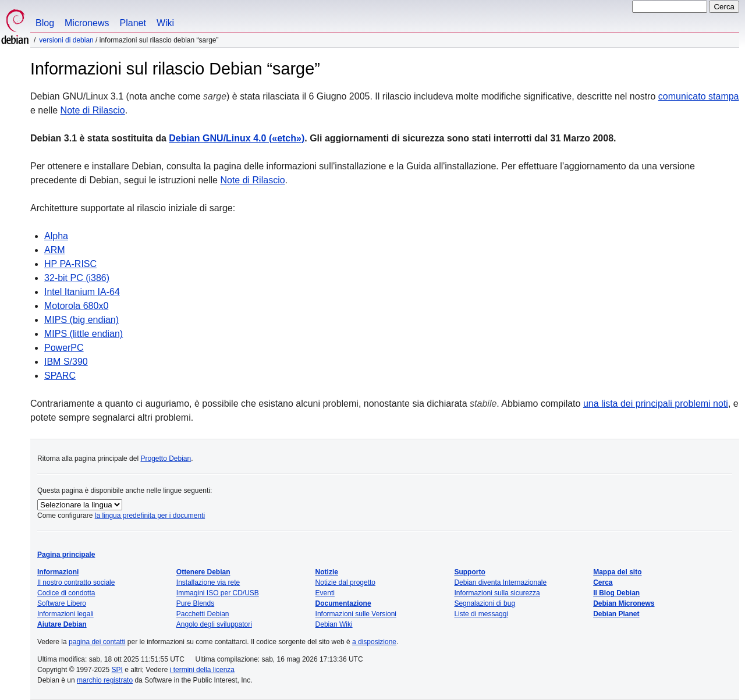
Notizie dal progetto (345, 582)
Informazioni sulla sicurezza (497, 593)
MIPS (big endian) (81, 320)
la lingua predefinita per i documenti (150, 516)
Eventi (325, 593)
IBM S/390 (66, 362)
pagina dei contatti (97, 642)
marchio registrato (105, 680)
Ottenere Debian (203, 572)
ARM (55, 250)
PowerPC (64, 348)
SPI (117, 670)
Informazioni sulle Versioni (356, 614)
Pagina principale (66, 555)
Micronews (87, 23)
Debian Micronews (624, 603)
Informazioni (58, 572)
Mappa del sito (617, 572)
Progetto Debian (166, 459)
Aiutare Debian (62, 624)
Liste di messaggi (481, 614)
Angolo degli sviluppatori (214, 624)
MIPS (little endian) (84, 334)
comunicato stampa (699, 96)
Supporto (469, 572)
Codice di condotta (66, 593)
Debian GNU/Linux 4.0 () (237, 138)
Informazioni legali (65, 614)
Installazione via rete (208, 582)
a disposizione (374, 642)
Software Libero (62, 603)
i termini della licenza (202, 670)
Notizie (327, 572)
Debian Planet (616, 614)
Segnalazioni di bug (485, 603)
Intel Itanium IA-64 (82, 292)
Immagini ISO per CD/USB (218, 593)
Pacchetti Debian (203, 614)
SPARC (60, 376)
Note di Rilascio (93, 110)
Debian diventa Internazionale (500, 582)
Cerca (603, 582)
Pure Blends (195, 603)
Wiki (165, 23)
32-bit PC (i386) (77, 278)
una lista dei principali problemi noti (656, 404)
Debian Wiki (334, 624)
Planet (133, 23)
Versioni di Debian (66, 40)
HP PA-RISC (70, 264)
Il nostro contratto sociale (76, 582)
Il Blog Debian (616, 593)
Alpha (56, 236)
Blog (45, 23)
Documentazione (343, 603)
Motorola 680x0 (76, 306)
